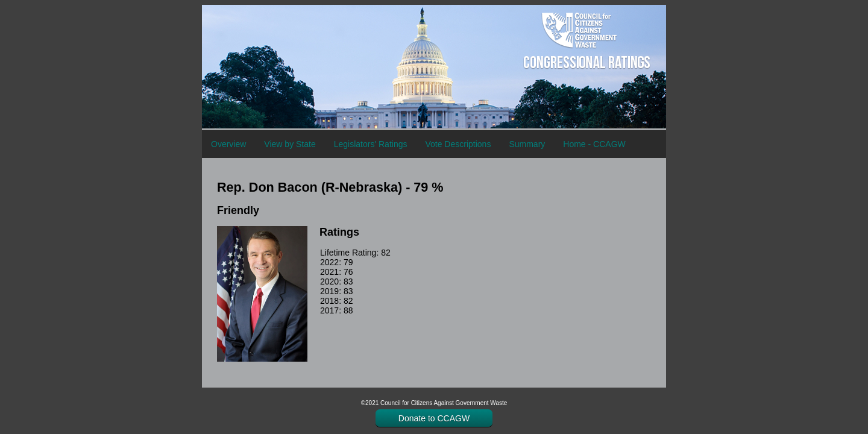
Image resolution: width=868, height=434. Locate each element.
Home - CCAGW (594, 144)
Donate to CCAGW (434, 418)
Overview (228, 144)
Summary (527, 144)
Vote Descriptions (458, 144)
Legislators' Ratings (371, 144)
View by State (290, 144)
